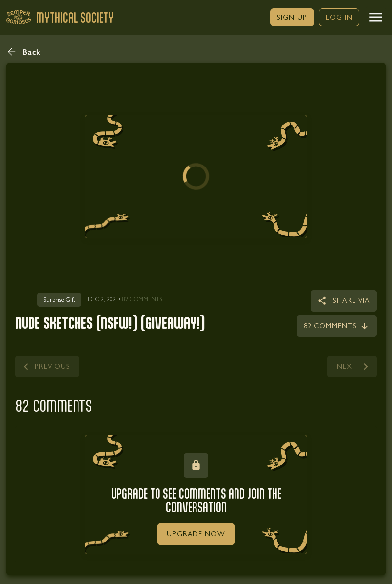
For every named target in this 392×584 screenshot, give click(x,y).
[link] (292, 17)
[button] (376, 17)
